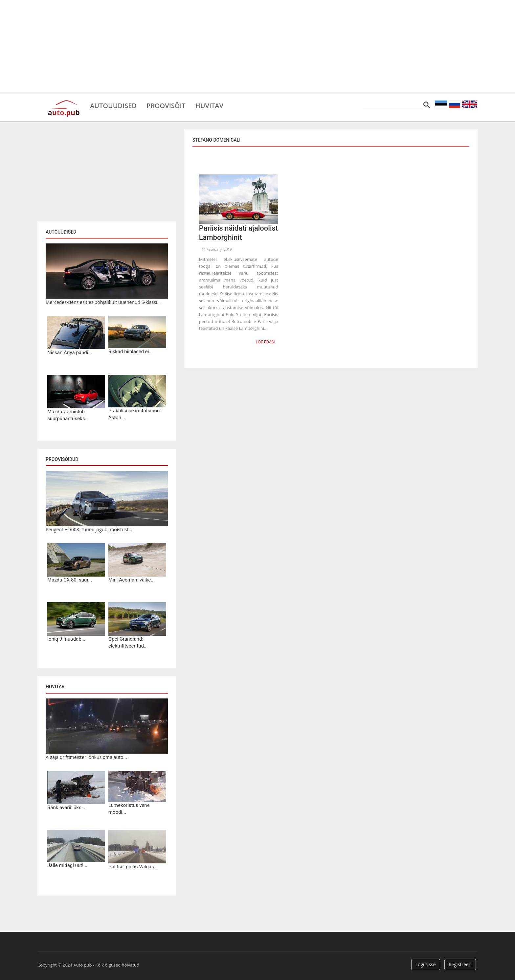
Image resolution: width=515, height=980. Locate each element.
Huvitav (210, 105)
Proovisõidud (62, 459)
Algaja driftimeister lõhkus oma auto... (86, 757)
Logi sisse (426, 964)
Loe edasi (265, 342)
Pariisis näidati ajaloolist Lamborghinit (239, 233)
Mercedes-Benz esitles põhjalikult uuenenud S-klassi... (103, 302)
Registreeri (460, 964)
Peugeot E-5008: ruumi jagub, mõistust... (89, 529)
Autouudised (113, 105)
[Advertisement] (257, 46)
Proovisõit (166, 105)
